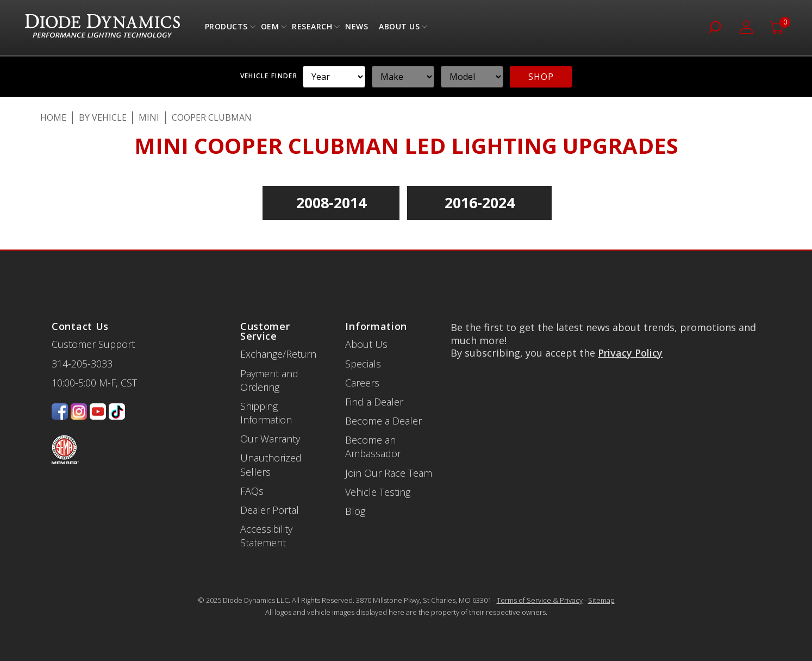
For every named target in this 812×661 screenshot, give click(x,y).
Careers (362, 383)
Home (53, 117)
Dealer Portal (270, 510)
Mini (149, 117)
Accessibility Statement (266, 536)
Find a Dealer (374, 402)
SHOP (541, 77)
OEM (270, 29)
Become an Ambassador (373, 447)
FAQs (252, 491)
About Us (399, 29)
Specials (363, 364)
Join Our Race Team (389, 473)
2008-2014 (331, 202)
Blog (355, 511)
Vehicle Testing (378, 492)
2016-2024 (480, 202)
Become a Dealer (383, 421)
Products (226, 29)
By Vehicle (103, 117)
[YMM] (334, 77)
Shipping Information (266, 413)
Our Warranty (270, 439)
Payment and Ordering (269, 380)
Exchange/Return (278, 354)
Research (312, 29)
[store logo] (102, 27)
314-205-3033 (82, 364)
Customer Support (93, 344)
